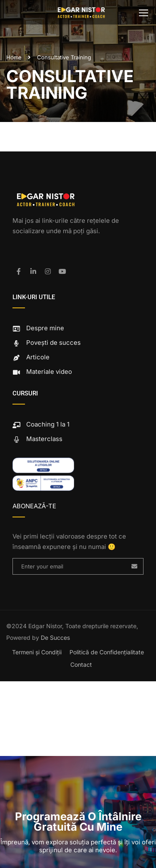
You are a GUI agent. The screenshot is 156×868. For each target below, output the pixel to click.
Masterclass (37, 439)
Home (14, 57)
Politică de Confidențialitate (107, 652)
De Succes (55, 638)
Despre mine (38, 328)
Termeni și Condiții (37, 652)
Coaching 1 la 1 (41, 424)
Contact (81, 664)
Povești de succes (47, 343)
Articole (31, 357)
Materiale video (42, 372)
